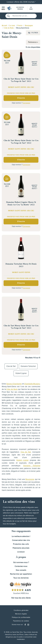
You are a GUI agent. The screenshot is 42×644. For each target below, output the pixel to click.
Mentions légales (21, 614)
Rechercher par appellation (21, 574)
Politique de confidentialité (21, 617)
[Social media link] (25, 625)
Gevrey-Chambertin (14, 384)
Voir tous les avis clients (21, 598)
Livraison (21, 552)
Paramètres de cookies (21, 621)
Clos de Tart (11, 366)
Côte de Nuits (12, 389)
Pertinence (32, 42)
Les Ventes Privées (20, 8)
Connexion (26, 103)
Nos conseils (21, 570)
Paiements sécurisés (21, 548)
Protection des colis (21, 544)
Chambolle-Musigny (32, 384)
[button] (3, 8)
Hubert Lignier (21, 373)
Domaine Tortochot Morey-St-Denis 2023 (21, 265)
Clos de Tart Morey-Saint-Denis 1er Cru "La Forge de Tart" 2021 (21, 80)
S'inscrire (21, 98)
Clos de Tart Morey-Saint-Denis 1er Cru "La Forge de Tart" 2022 (21, 142)
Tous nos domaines (21, 578)
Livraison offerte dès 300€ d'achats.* (21, 2)
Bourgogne (30, 479)
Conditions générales (21, 610)
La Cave (31, 8)
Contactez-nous (21, 566)
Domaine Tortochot (28, 366)
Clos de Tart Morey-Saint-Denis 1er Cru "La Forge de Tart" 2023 (21, 327)
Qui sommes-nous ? (21, 562)
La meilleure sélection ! (21, 536)
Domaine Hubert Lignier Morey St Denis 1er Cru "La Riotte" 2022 (21, 204)
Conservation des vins (21, 540)
